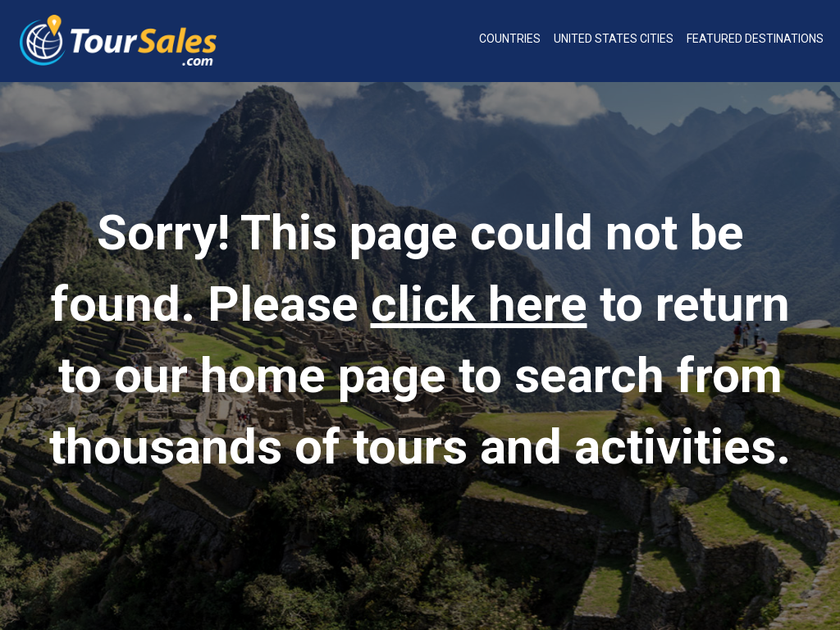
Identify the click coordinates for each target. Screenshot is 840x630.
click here (479, 304)
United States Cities (614, 39)
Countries (510, 39)
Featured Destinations (755, 39)
